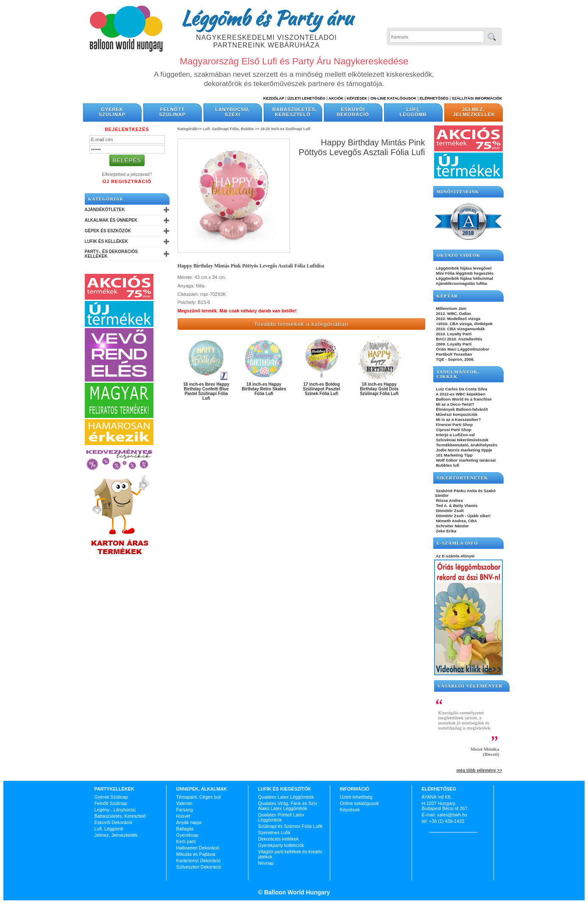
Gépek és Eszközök (108, 231)
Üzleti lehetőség (356, 797)
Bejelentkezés (127, 129)
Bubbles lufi (447, 465)
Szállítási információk (477, 98)
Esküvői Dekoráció (353, 112)
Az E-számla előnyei (455, 556)
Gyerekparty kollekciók (281, 845)
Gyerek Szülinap (112, 112)
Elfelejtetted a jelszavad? (127, 174)
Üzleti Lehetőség (307, 98)
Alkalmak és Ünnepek (111, 220)
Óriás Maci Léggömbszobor (462, 349)
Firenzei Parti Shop (454, 425)
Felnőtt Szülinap (172, 112)
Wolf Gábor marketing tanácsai (465, 460)
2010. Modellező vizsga (458, 319)
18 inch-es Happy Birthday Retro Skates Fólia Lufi (264, 389)
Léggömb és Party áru (267, 18)
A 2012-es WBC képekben (460, 394)
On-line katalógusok (394, 98)
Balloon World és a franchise (463, 399)
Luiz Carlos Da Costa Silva (461, 389)
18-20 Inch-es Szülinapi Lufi (285, 129)
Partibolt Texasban (454, 354)
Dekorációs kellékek (279, 839)
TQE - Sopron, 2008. (455, 359)
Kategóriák (106, 199)
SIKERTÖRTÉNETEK (463, 478)
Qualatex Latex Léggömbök (286, 797)
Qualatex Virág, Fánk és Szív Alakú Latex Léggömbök (288, 806)
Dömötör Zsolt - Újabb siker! (463, 516)
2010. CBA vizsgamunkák (460, 329)
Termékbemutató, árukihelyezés (466, 445)
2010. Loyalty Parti (453, 334)
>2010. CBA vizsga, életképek (464, 324)
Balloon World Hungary (296, 892)
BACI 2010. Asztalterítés (459, 339)
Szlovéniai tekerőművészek (462, 440)
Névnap (266, 863)
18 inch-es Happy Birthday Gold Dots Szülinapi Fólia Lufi (379, 389)
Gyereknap (188, 835)
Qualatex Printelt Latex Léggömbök (281, 817)
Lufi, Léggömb (413, 112)
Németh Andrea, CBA (456, 521)
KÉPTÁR (447, 296)
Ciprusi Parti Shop (453, 430)
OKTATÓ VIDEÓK (459, 255)
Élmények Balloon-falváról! (462, 409)
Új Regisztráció (127, 181)
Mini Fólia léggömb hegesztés (464, 273)
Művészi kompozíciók (456, 414)
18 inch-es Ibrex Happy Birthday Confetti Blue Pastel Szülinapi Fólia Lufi (206, 391)
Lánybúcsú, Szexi (232, 112)
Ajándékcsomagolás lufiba (461, 283)
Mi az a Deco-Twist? (455, 404)
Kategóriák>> (190, 129)
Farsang (185, 810)
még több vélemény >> (479, 770)
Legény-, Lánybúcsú (115, 810)
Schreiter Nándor (452, 526)
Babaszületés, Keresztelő (295, 112)
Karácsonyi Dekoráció (199, 860)
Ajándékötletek (105, 210)
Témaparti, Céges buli (199, 797)
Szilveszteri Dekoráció (199, 867)
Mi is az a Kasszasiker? (458, 419)
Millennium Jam (451, 308)
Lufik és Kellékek (106, 241)
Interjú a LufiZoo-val (455, 435)
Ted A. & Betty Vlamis (456, 505)
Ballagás (185, 829)
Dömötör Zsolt (449, 511)
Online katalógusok (359, 803)
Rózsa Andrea (449, 500)
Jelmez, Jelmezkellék (474, 112)
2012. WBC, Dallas (453, 313)
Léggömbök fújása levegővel (463, 268)
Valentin (184, 803)
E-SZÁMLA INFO (457, 543)
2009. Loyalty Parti (453, 344)
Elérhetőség (434, 98)
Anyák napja (189, 822)
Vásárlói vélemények (470, 686)
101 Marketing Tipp (454, 455)
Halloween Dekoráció (198, 848)
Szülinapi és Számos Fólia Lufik (290, 826)
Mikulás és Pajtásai (196, 854)
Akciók (336, 98)
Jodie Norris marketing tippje (464, 450)
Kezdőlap (274, 98)
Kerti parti (186, 841)
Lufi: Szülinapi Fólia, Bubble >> (231, 129)
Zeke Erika (446, 531)
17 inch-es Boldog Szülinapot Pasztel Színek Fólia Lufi (322, 389)
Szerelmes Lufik (274, 833)
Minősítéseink (458, 192)
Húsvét (184, 816)
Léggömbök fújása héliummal (464, 278)
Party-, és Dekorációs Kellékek (111, 254)
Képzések (357, 98)
